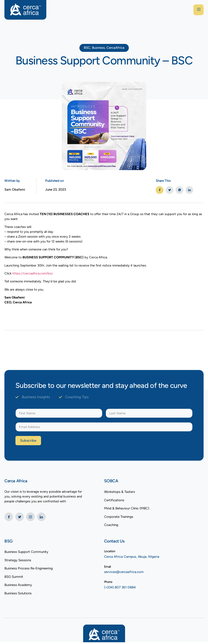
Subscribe (28, 442)
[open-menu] (198, 10)
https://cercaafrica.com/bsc (33, 275)
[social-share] (160, 190)
